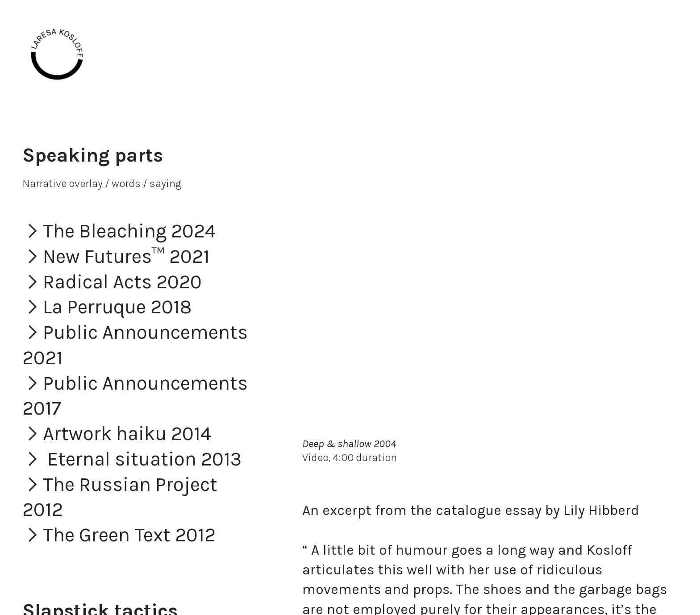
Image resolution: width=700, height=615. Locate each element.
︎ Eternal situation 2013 (132, 459)
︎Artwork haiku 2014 (117, 434)
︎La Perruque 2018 (107, 307)
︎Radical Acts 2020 (112, 282)
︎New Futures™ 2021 (116, 256)
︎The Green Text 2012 (119, 535)
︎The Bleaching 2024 (119, 231)
